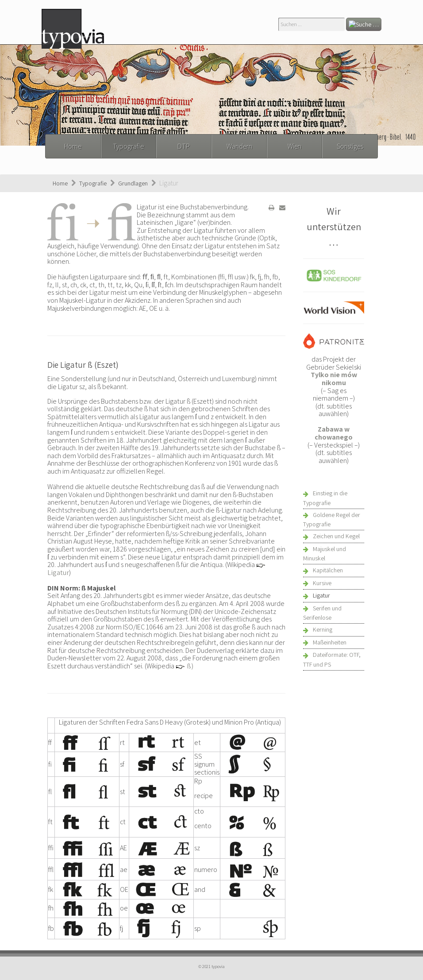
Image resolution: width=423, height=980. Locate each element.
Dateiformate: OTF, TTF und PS (332, 660)
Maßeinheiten (330, 642)
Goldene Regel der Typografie (332, 520)
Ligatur (58, 573)
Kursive (322, 583)
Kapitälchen (328, 570)
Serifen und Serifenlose (322, 613)
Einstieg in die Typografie (325, 498)
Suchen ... (279, 18)
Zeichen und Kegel (336, 536)
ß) (190, 666)
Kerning (323, 629)
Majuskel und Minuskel (325, 554)
